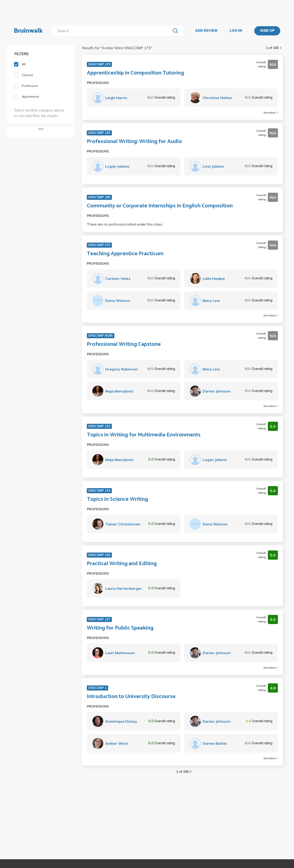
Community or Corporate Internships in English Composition (160, 206)
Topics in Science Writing (117, 499)
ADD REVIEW (206, 31)
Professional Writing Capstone (124, 344)
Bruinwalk (28, 31)
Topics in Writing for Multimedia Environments (144, 435)
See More (271, 113)
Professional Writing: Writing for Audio (134, 142)
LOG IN (236, 31)
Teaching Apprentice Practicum (125, 254)
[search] (112, 31)
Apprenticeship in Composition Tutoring (135, 73)
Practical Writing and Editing (122, 564)
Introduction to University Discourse (131, 697)
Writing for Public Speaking (120, 628)
